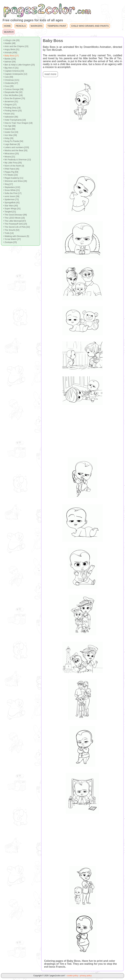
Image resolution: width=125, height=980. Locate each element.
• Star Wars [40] (10, 206)
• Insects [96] (9, 129)
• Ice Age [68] (9, 126)
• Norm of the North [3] (14, 166)
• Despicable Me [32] (13, 92)
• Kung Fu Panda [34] (13, 141)
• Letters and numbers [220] (16, 147)
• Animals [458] (10, 52)
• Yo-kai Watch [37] (12, 239)
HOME (7, 26)
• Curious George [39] (13, 89)
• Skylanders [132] (12, 187)
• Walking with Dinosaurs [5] (16, 236)
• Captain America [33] (14, 71)
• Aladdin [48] (9, 43)
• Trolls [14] (8, 233)
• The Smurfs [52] (11, 230)
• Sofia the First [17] (12, 193)
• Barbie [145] (10, 59)
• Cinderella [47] (11, 83)
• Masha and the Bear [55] (15, 150)
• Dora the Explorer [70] (14, 98)
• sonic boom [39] (11, 196)
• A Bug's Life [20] (11, 40)
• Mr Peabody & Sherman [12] (17, 160)
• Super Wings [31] (12, 209)
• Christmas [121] (11, 80)
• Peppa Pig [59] (11, 172)
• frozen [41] (9, 114)
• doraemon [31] (11, 101)
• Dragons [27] (10, 105)
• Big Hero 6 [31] (11, 68)
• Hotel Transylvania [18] (14, 120)
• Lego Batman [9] (12, 144)
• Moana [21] (9, 157)
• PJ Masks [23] (10, 175)
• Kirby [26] (8, 138)
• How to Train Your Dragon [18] (18, 123)
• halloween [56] (11, 117)
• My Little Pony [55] (12, 163)
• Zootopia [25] (10, 242)
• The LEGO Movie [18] (14, 218)
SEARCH (9, 32)
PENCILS (21, 26)
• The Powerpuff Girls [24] (15, 224)
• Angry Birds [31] (11, 49)
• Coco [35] (8, 86)
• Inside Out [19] (11, 132)
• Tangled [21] (10, 212)
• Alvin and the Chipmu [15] (16, 46)
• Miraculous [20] (11, 154)
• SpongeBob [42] (11, 202)
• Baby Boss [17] (11, 56)
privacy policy (86, 976)
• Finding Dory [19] (12, 108)
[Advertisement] (83, 148)
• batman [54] (9, 62)
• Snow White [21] (11, 190)
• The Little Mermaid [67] (15, 221)
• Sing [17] (8, 184)
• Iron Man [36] (10, 135)
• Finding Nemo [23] (12, 111)
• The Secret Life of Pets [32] (17, 227)
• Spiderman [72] (11, 199)
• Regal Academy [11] (13, 178)
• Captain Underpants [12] (15, 74)
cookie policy (73, 976)
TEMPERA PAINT (57, 26)
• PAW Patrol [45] (11, 169)
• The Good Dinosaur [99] (15, 215)
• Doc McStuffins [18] (13, 95)
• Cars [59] (8, 77)
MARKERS (37, 26)
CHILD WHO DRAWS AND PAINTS (90, 26)
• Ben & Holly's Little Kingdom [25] (19, 65)
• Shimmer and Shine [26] (15, 181)
